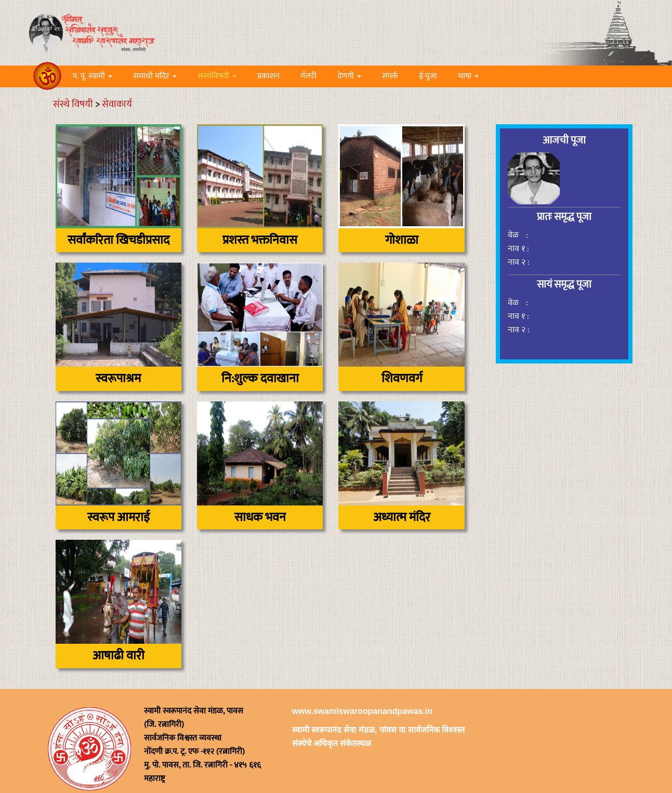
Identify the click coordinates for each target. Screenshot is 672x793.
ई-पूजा (428, 76)
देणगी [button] (349, 76)
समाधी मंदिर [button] (155, 76)
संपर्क (390, 76)
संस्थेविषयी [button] (217, 76)
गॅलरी (308, 76)
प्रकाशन (268, 76)
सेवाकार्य (117, 104)
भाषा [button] (468, 76)
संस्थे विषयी (73, 104)
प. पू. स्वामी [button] (93, 76)
